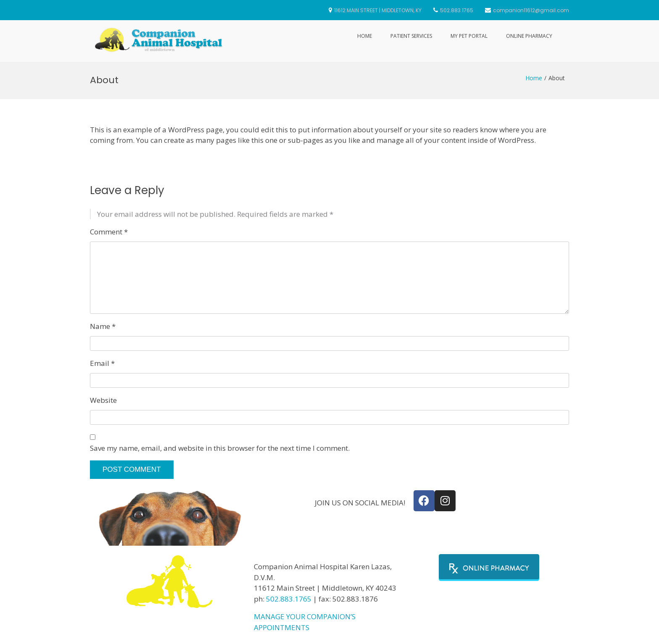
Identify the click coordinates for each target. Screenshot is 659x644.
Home (365, 36)
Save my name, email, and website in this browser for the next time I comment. (220, 448)
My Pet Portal (469, 36)
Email (102, 363)
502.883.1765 (289, 599)
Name (103, 326)
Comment (109, 232)
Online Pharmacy (529, 36)
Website (103, 400)
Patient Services (411, 36)
